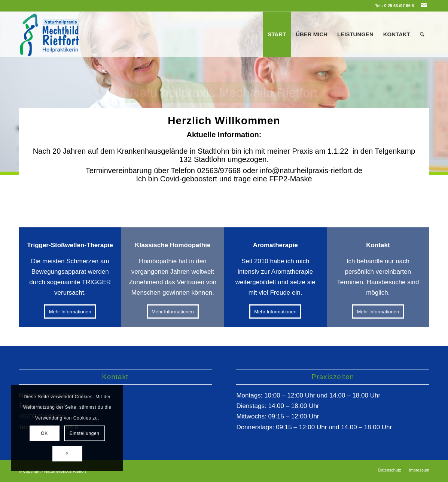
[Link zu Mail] (424, 6)
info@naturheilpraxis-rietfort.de (311, 171)
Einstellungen (85, 433)
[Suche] (422, 34)
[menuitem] (277, 34)
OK (44, 433)
